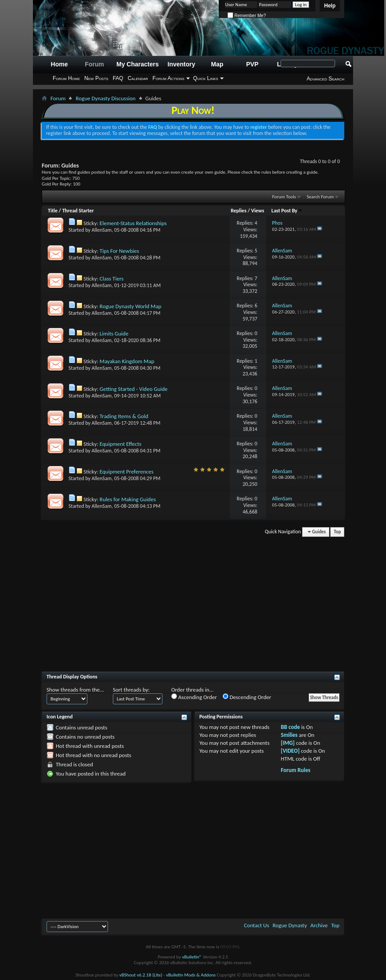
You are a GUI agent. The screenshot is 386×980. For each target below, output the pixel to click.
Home (60, 64)
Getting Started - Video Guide (134, 389)
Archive (319, 925)
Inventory (182, 64)
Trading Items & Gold (124, 416)
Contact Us (257, 925)
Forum (94, 64)
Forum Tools (284, 197)
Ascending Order (194, 697)
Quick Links (206, 78)
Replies (238, 211)
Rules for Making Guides (128, 499)
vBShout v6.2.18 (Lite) (141, 975)
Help (330, 6)
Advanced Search (325, 79)
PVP (253, 64)
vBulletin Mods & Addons (191, 975)
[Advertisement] (193, 608)
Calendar (138, 78)
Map (217, 64)
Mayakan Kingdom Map (127, 361)
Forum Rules (296, 770)
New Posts (96, 78)
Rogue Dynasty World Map (130, 306)
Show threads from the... (75, 690)
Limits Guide (114, 333)
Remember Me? (247, 16)
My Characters (138, 64)
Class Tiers (112, 279)
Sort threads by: (131, 690)
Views (258, 211)
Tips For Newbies (119, 251)
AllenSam (102, 230)
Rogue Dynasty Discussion (105, 98)
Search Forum (321, 197)
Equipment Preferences (127, 472)
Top (337, 532)
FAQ (118, 78)
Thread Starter (78, 211)
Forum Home (66, 78)
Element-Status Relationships (133, 223)
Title (53, 211)
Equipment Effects (121, 444)
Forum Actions (168, 78)
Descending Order (247, 697)
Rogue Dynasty (290, 925)
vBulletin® (192, 957)
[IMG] (288, 743)
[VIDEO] (290, 751)
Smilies (289, 735)
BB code (290, 727)
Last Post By (287, 211)
